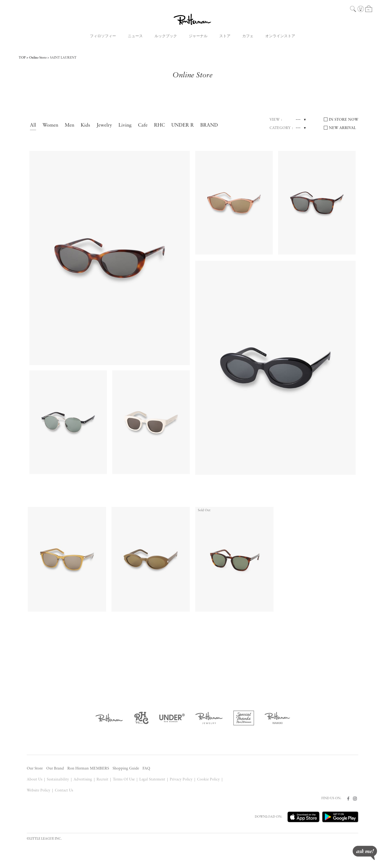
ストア (225, 36)
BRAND (209, 125)
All (33, 125)
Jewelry (104, 125)
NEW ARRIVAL (342, 128)
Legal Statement (152, 780)
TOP (22, 58)
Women (50, 125)
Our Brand (55, 769)
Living (125, 125)
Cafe (143, 125)
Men (70, 125)
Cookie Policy (208, 780)
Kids (85, 125)
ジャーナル (198, 36)
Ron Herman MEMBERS (88, 769)
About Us (34, 780)
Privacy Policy (181, 780)
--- (298, 120)
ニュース (135, 36)
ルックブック (166, 36)
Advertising (83, 780)
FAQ (146, 769)
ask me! (365, 853)
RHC (159, 125)
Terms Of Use (124, 780)
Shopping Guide (126, 769)
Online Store (38, 58)
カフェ (248, 36)
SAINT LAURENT (63, 58)
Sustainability (58, 780)
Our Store (35, 769)
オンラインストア (280, 36)
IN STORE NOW (344, 120)
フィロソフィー (103, 36)
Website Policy (38, 791)
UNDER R (183, 125)
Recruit (102, 780)
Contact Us (64, 791)
